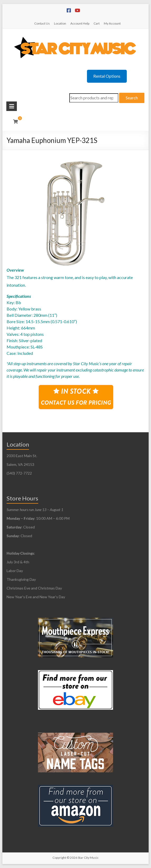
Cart (97, 23)
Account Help (80, 23)
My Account (112, 23)
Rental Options (107, 76)
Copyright (59, 858)
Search (132, 98)
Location (60, 23)
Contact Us (42, 23)
